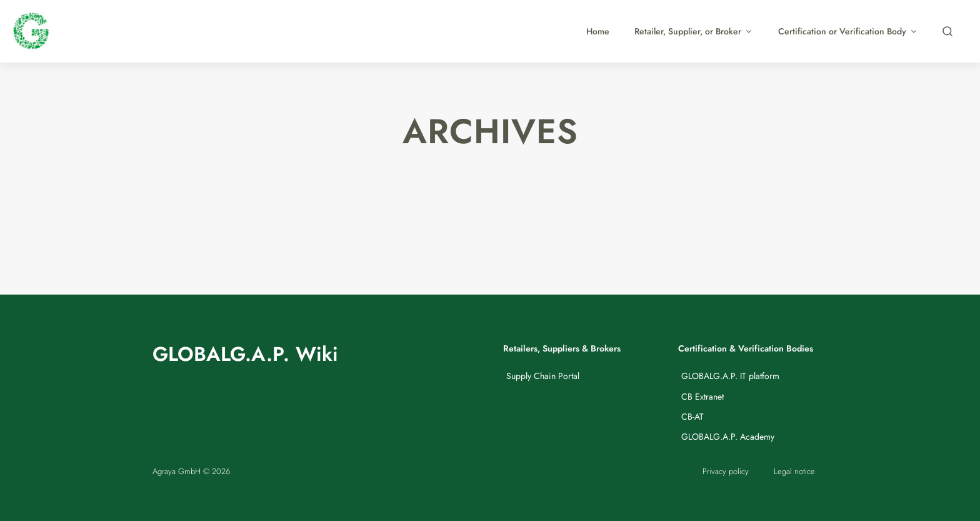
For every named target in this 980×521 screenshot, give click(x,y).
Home (598, 31)
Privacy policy (726, 471)
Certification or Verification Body (848, 31)
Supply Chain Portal (543, 376)
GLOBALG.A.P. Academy (728, 437)
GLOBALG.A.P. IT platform (730, 376)
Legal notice (794, 471)
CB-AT (692, 417)
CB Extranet (702, 397)
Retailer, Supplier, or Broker (694, 31)
